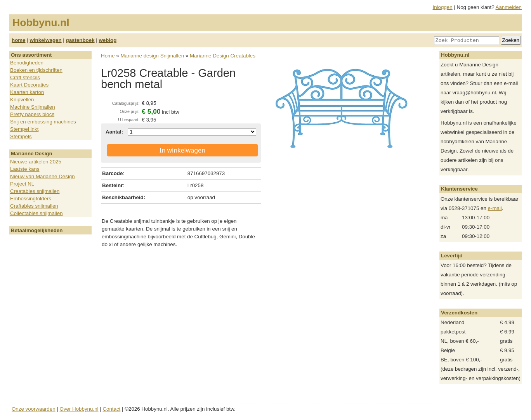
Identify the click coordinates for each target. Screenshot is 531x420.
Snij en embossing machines (43, 122)
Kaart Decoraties (29, 85)
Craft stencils (25, 77)
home (19, 40)
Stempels (21, 136)
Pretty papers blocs (32, 114)
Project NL (22, 184)
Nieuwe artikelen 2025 (36, 162)
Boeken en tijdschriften (36, 70)
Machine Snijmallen (33, 107)
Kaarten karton (27, 92)
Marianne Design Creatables (223, 56)
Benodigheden (27, 63)
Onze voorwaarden (34, 409)
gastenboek (80, 40)
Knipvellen (22, 100)
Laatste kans (25, 169)
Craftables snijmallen (34, 206)
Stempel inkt (24, 129)
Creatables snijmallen (35, 191)
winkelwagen (45, 40)
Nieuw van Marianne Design (43, 176)
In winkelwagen (182, 150)
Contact (111, 409)
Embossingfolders (31, 199)
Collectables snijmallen (36, 213)
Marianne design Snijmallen (152, 56)
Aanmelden (509, 7)
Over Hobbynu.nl (79, 409)
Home (108, 56)
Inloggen (443, 7)
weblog (108, 40)
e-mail (495, 208)
